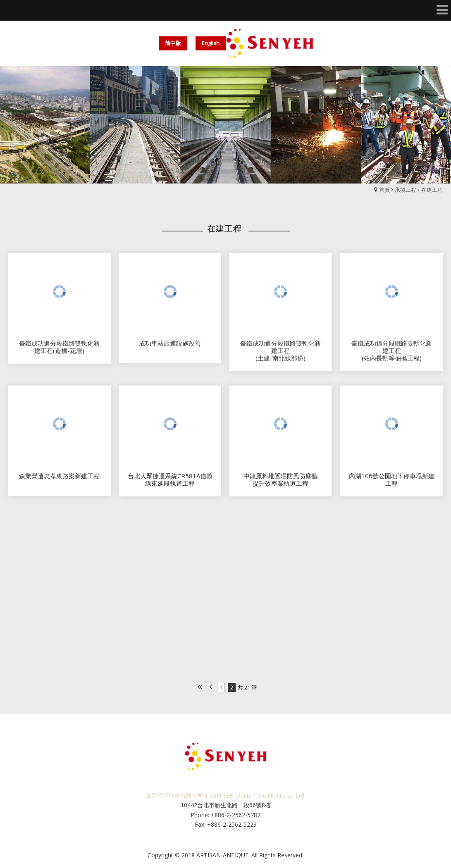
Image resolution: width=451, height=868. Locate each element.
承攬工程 (406, 190)
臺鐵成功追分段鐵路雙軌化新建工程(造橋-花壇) (59, 351)
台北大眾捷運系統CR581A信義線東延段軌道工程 (170, 483)
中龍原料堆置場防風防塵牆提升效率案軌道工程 (281, 483)
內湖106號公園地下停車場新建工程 (392, 483)
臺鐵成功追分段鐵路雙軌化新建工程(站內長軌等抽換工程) (392, 355)
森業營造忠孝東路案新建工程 (59, 479)
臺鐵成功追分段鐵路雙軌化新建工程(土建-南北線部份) (280, 355)
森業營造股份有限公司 (174, 795)
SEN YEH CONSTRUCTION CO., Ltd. (258, 795)
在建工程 (432, 190)
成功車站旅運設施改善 (170, 347)
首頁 (384, 190)
